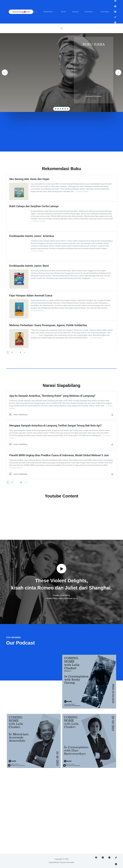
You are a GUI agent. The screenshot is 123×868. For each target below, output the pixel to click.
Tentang (105, 12)
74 (21, 537)
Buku (18, 12)
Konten (90, 12)
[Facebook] (115, 1)
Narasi (75, 12)
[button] (5, 72)
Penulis (33, 12)
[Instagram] (115, 12)
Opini (63, 12)
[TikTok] (115, 17)
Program (50, 12)
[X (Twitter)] (115, 6)
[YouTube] (115, 22)
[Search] (62, 28)
